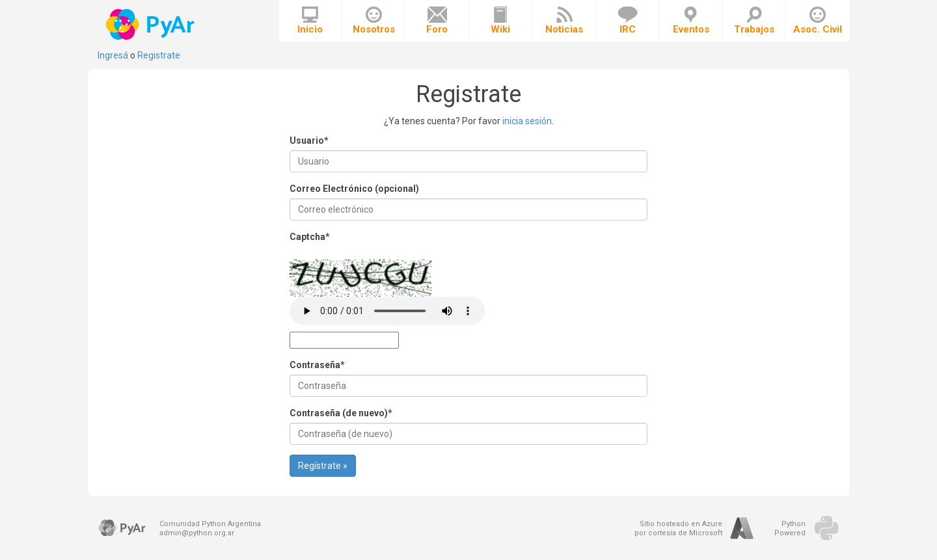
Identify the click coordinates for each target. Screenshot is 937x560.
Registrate (159, 55)
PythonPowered (790, 528)
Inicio (310, 21)
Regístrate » (323, 466)
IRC (628, 21)
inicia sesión (527, 121)
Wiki (500, 21)
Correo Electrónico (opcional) (354, 189)
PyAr (151, 24)
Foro (437, 21)
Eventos (691, 21)
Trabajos (754, 21)
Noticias (564, 21)
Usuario (309, 140)
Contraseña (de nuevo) (341, 413)
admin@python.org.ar (197, 533)
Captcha (310, 237)
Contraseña (317, 365)
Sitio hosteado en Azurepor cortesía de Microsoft (678, 528)
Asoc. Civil (818, 21)
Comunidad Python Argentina (210, 524)
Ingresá (113, 55)
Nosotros (374, 21)
